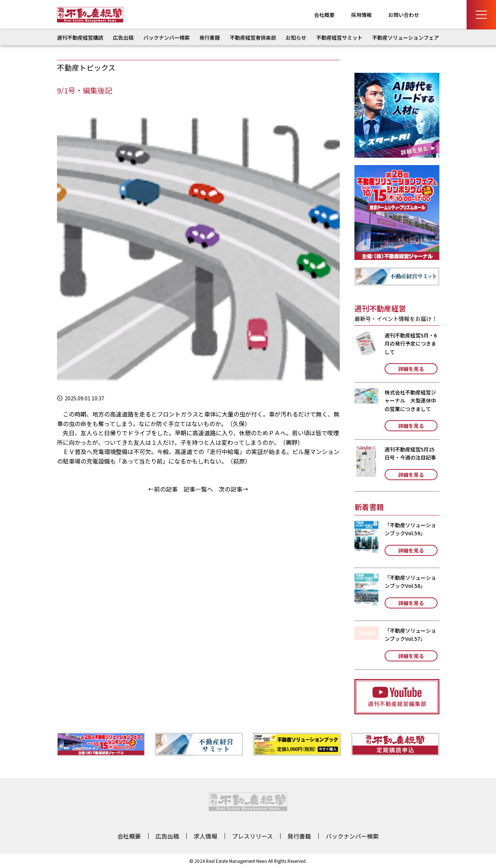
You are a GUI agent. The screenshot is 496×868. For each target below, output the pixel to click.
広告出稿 (123, 37)
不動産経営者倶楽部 (253, 37)
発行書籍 (210, 37)
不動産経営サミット (339, 37)
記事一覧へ (198, 489)
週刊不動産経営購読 (80, 37)
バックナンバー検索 (167, 37)
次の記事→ (233, 489)
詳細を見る (411, 369)
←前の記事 (163, 489)
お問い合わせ (404, 15)
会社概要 (324, 15)
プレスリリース (252, 836)
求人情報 (206, 836)
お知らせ (296, 37)
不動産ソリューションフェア (406, 37)
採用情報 (361, 15)
